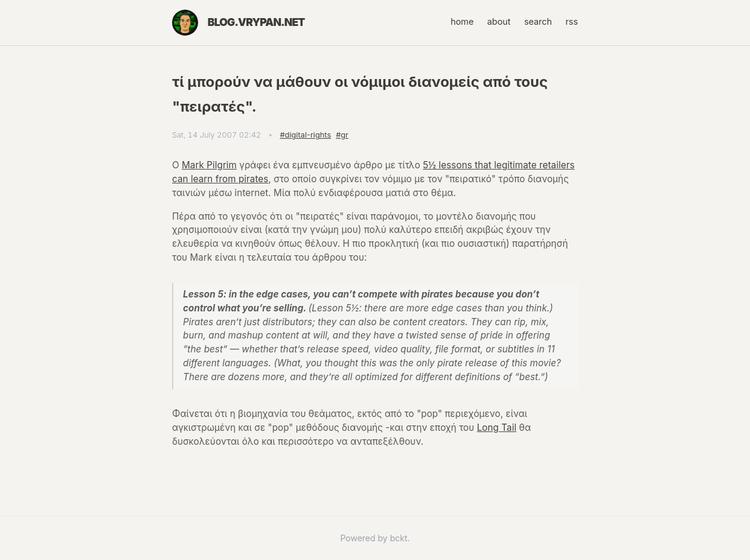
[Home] (185, 23)
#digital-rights (305, 135)
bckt (399, 538)
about (499, 21)
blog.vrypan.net (256, 22)
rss (572, 21)
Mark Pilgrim (209, 165)
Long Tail (497, 428)
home (462, 21)
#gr (342, 135)
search (538, 21)
